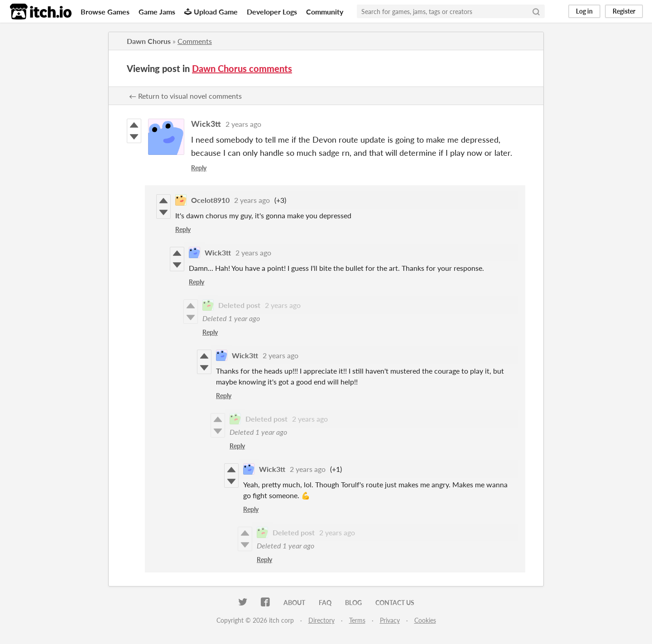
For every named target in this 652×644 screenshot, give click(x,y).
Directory (321, 620)
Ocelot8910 (210, 200)
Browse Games (105, 12)
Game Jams (157, 12)
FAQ (325, 603)
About (294, 603)
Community (325, 12)
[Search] (536, 11)
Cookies (425, 620)
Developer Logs (272, 12)
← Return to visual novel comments (185, 96)
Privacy (390, 620)
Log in (584, 11)
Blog (353, 603)
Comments (195, 41)
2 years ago (243, 124)
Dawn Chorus (149, 41)
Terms (357, 620)
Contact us (395, 603)
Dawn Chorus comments (242, 68)
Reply (199, 168)
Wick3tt (206, 124)
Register (624, 11)
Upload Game (211, 12)
